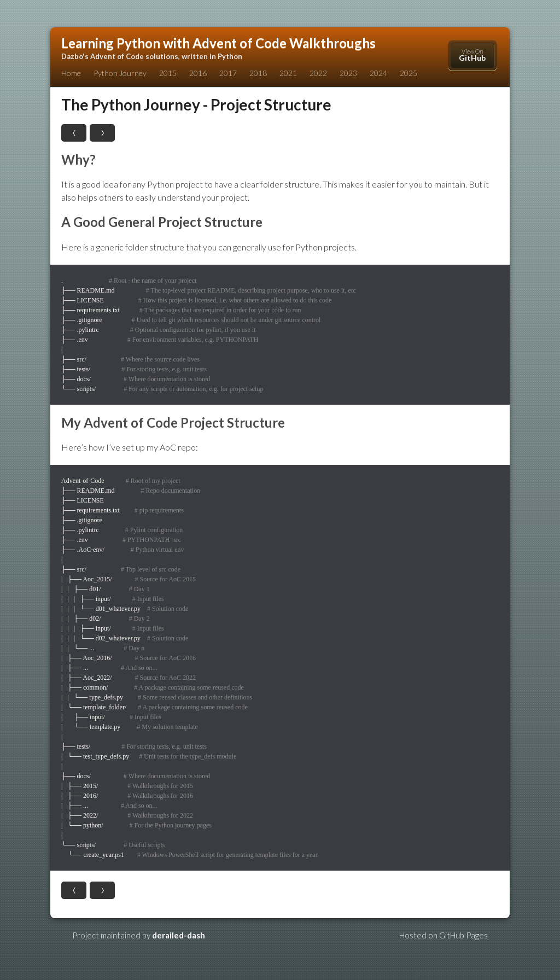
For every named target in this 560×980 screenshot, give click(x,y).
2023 (348, 73)
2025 (409, 73)
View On (472, 55)
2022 (318, 73)
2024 (378, 73)
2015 (168, 73)
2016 (198, 73)
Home (71, 73)
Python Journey (120, 73)
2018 (258, 73)
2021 (288, 73)
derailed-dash (179, 935)
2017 (228, 73)
